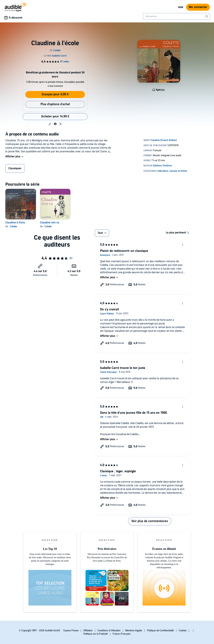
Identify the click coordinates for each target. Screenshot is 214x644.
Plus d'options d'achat (55, 104)
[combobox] (177, 16)
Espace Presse (71, 631)
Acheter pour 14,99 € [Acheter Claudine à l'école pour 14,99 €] (55, 116)
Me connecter (198, 7)
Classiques (15, 168)
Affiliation (88, 631)
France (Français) (122, 634)
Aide (181, 7)
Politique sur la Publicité (96, 634)
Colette (13, 227)
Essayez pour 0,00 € (55, 94)
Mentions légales (134, 631)
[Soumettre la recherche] (207, 16)
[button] (50, 124)
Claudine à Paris (15, 223)
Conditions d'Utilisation (109, 631)
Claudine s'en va (50, 223)
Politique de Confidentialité (161, 631)
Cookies (183, 631)
